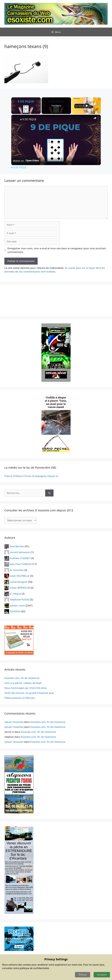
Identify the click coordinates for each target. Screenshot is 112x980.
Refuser (83, 975)
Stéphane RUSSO (20, 599)
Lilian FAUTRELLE (20, 576)
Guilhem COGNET (20, 558)
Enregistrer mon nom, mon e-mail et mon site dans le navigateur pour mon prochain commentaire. (57, 250)
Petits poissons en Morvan (20, 698)
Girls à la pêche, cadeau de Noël (23, 683)
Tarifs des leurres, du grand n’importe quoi (29, 693)
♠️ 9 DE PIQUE (28, 119)
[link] (16, 119)
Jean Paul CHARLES (21, 564)
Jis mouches (17, 570)
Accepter (102, 975)
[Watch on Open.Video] (26, 161)
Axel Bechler (17, 546)
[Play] (87, 106)
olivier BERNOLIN (20, 588)
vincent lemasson (20, 552)
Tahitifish (15, 611)
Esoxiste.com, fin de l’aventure (22, 678)
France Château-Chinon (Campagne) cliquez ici (31, 476)
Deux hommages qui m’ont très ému (26, 688)
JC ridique (15, 594)
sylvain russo (17, 605)
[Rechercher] (49, 493)
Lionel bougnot (19, 582)
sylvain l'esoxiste (14, 722)
